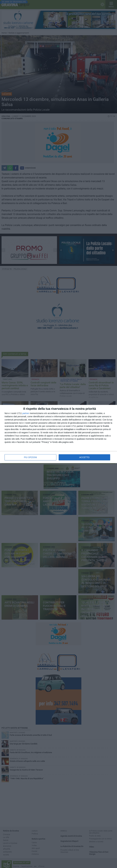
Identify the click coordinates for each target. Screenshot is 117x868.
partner (26, 413)
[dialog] (58, 434)
